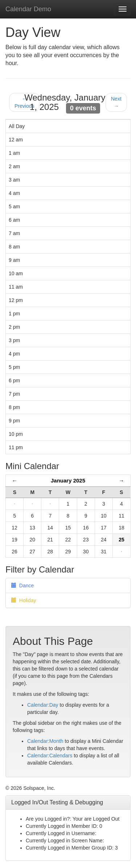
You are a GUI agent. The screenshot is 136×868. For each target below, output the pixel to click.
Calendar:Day (43, 705)
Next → (116, 102)
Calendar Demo (28, 9)
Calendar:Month (45, 741)
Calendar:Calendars (50, 756)
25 (121, 540)
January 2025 (68, 480)
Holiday (24, 600)
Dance (22, 586)
